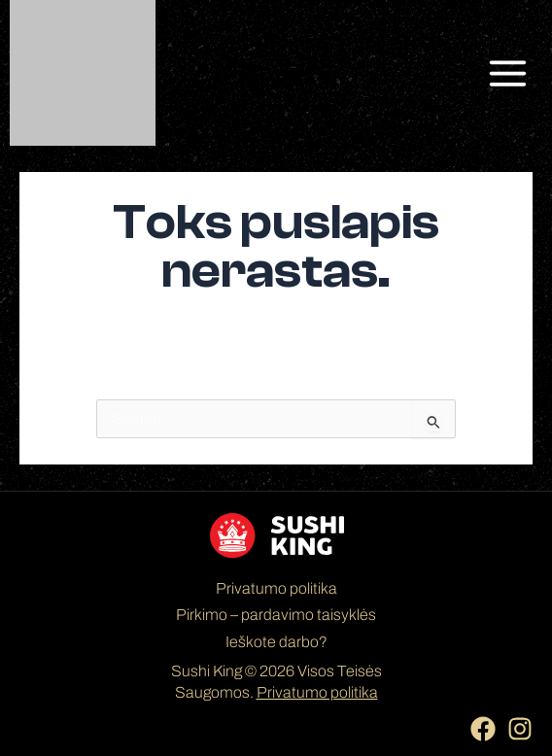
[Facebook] (483, 729)
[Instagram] (520, 729)
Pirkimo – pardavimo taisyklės (276, 615)
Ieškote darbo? (276, 642)
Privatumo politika (276, 588)
